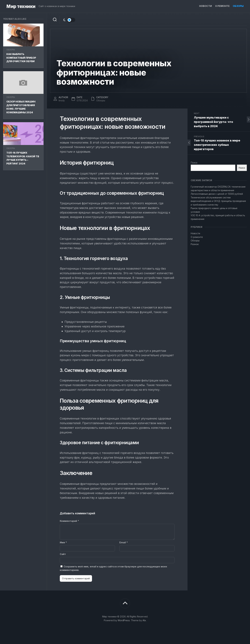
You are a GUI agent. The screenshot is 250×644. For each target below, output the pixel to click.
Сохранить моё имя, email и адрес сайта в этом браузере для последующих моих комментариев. (113, 568)
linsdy (62, 100)
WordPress (124, 620)
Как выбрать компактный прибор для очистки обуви (21, 58)
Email (124, 542)
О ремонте (222, 6)
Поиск (194, 163)
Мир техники (21, 6)
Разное (195, 244)
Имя (63, 542)
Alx (144, 620)
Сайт (63, 554)
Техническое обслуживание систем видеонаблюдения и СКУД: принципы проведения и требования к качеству (218, 201)
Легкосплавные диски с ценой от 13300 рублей (217, 194)
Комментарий (69, 521)
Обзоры (238, 6)
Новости (206, 6)
